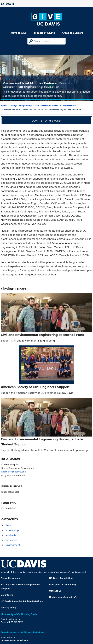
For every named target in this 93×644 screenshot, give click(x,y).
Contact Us (55, 591)
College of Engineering (21, 106)
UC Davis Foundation (61, 578)
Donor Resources (10, 578)
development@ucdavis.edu (14, 640)
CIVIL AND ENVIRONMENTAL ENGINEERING (56, 106)
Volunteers (7, 595)
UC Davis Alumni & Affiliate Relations (22, 601)
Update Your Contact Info (63, 597)
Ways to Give (19, 33)
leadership (11, 535)
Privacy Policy (9, 608)
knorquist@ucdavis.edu (14, 472)
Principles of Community (63, 584)
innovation (11, 540)
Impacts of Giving (44, 33)
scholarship (12, 530)
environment (12, 545)
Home (4, 106)
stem (8, 525)
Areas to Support (72, 33)
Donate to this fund (46, 121)
